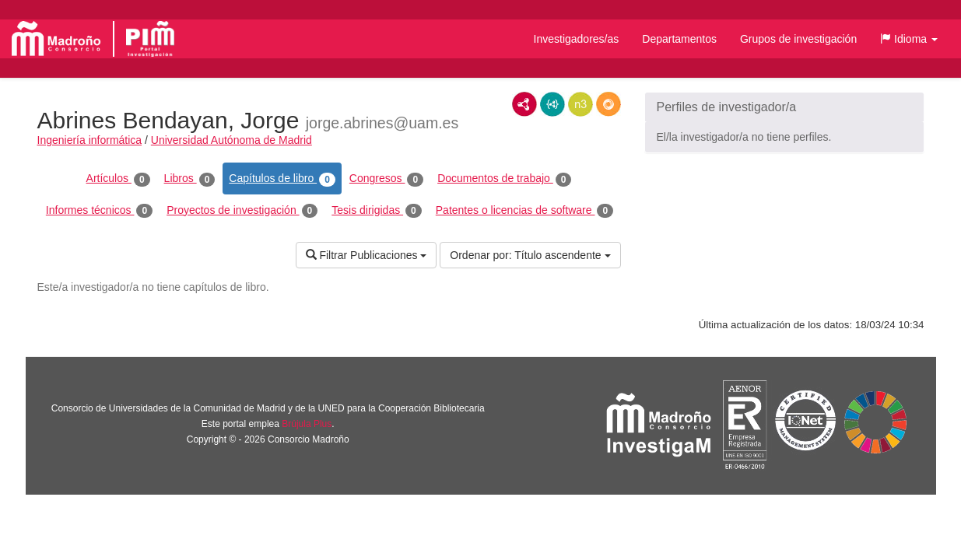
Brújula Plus (307, 424)
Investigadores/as (577, 39)
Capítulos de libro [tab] (282, 179)
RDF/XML (524, 104)
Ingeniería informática (90, 140)
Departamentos (679, 39)
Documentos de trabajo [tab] (504, 179)
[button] (909, 39)
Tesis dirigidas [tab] (377, 211)
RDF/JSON (609, 104)
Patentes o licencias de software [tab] (524, 211)
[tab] (784, 107)
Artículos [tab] (118, 179)
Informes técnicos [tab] (99, 211)
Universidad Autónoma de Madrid (231, 140)
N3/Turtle (580, 104)
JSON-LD (552, 104)
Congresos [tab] (386, 179)
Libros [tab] (190, 179)
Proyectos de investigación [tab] (242, 211)
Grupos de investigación (798, 39)
